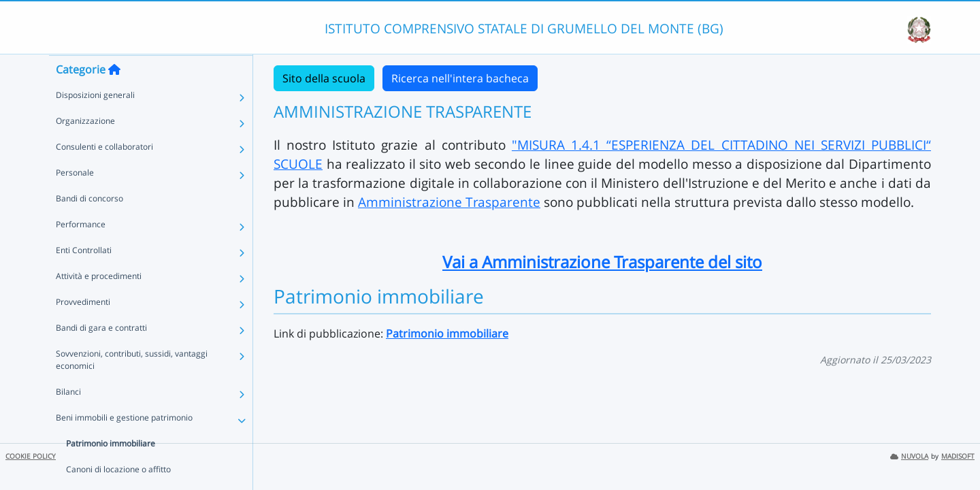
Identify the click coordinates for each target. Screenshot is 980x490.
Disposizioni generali (95, 121)
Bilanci (68, 418)
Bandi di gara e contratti (101, 354)
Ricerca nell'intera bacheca (460, 78)
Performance (81, 251)
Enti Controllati (84, 277)
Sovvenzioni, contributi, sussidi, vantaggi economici (132, 386)
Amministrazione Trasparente (449, 202)
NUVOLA (909, 456)
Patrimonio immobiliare (111, 470)
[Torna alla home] (114, 96)
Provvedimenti (83, 328)
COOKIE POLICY (31, 456)
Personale (75, 199)
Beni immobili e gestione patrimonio (124, 444)
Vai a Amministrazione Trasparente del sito (602, 262)
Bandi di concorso (89, 225)
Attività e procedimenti (99, 303)
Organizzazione (85, 147)
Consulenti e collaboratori (104, 173)
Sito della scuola (324, 78)
